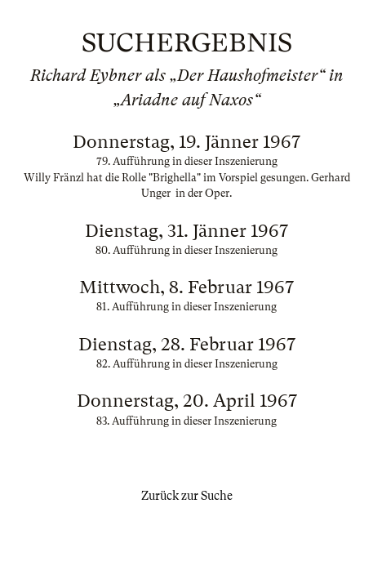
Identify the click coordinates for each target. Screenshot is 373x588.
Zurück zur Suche (187, 496)
